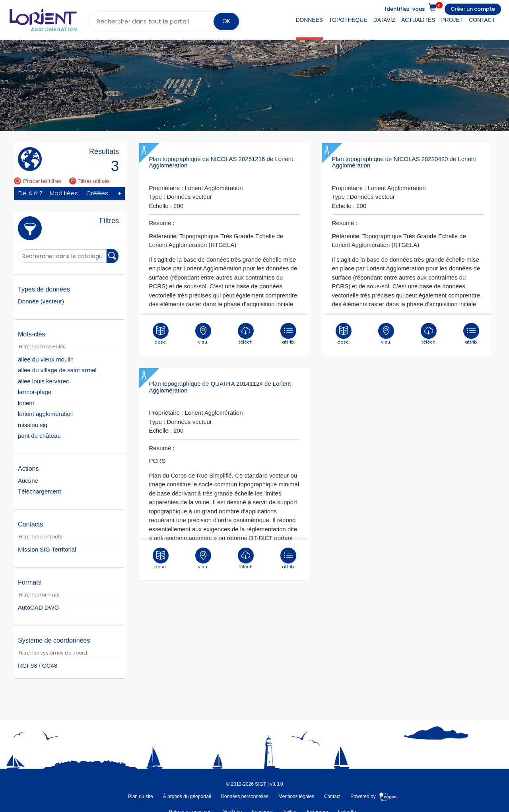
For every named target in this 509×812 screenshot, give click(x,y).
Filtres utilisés (89, 181)
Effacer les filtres (38, 181)
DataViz (384, 20)
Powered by (374, 796)
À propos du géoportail (187, 796)
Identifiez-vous (405, 9)
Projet (452, 20)
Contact (482, 20)
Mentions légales (296, 796)
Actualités (418, 20)
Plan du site (141, 796)
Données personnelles (244, 796)
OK (226, 21)
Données (309, 20)
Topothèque (348, 20)
